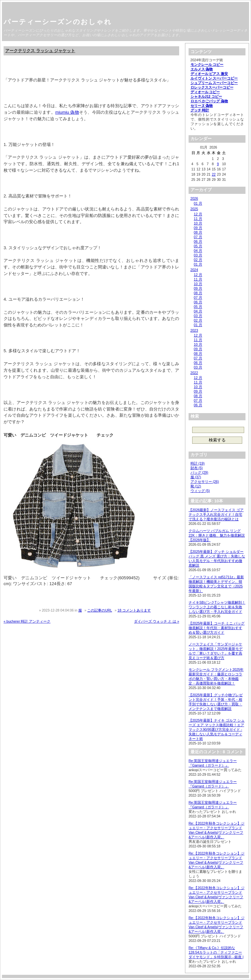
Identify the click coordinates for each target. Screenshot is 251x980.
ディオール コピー (205, 92)
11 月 (198, 219)
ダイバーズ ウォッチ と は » (157, 621)
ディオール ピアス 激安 (209, 74)
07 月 (198, 237)
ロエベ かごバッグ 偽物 (209, 101)
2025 (194, 209)
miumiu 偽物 (67, 112)
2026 (194, 198)
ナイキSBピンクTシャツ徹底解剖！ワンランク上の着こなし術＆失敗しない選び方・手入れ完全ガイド (217, 607)
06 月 (198, 241)
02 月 (198, 260)
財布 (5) (197, 468)
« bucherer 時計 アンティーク (27, 621)
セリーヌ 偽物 (202, 106)
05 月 (198, 246)
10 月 (198, 223)
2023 (194, 330)
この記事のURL (99, 610)
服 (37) (196, 477)
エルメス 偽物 (202, 69)
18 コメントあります (134, 610)
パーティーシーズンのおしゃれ (58, 22)
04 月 (198, 251)
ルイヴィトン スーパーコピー (214, 78)
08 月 (198, 232)
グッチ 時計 (200, 110)
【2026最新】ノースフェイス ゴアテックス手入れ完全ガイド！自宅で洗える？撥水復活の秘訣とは (216, 514)
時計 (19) (198, 463)
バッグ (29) (199, 472)
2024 (194, 270)
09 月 (198, 228)
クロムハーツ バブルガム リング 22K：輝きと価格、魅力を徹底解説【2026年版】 (217, 535)
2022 (194, 373)
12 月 (198, 214)
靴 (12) (196, 486)
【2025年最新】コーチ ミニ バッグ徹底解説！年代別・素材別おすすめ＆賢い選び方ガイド (217, 628)
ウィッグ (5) (200, 491)
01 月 (198, 203)
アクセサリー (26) (205, 482)
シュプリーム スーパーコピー (214, 83)
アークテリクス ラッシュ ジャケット (40, 51)
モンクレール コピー (207, 65)
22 (214, 174)
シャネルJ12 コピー (206, 96)
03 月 (198, 255)
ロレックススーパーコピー (212, 87)
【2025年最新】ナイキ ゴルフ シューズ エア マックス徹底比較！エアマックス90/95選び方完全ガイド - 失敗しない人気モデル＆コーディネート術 (217, 729)
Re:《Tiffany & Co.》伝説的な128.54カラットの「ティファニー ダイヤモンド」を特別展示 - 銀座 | (216, 952)
